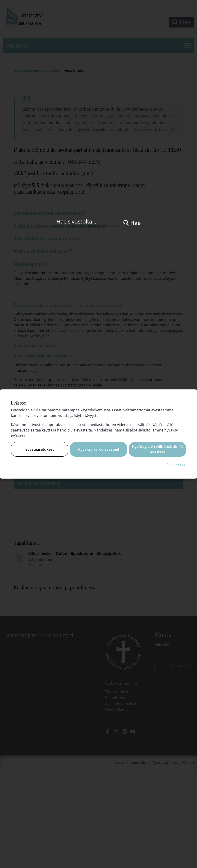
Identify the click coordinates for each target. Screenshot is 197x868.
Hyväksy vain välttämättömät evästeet (157, 449)
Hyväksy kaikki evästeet (98, 449)
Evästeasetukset (40, 449)
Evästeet (176, 465)
